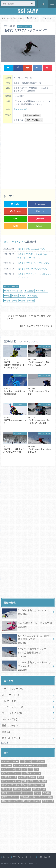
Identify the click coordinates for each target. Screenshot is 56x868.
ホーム (6, 857)
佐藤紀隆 (22, 777)
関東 (29, 801)
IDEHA (28, 761)
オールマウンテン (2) (13, 689)
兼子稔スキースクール (11, 781)
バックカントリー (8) (13, 707)
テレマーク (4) (9, 701)
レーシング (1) (9, 719)
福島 (24, 296)
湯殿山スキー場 (39, 789)
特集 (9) (6, 732)
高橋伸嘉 (37, 801)
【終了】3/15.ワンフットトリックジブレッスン (34, 276)
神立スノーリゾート (10, 797)
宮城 (24, 781)
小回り (31, 781)
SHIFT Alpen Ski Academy (24, 765)
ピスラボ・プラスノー (11, 773)
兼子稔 (41, 777)
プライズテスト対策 (14, 291)
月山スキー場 (7, 785)
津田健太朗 (7, 789)
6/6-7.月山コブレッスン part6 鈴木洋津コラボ (27, 639)
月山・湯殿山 (21, 785)
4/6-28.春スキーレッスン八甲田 (27, 625)
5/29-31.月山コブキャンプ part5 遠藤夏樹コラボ (27, 653)
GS (22, 761)
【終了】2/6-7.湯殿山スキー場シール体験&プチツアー (29, 317)
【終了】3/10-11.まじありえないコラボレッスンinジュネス (34, 256)
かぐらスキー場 (8, 769)
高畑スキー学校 (20, 109)
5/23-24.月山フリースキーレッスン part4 (27, 666)
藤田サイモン (13, 801)
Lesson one (7, 765)
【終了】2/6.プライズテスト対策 (34, 326)
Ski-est (39, 765)
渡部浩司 (17, 789)
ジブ (31, 769)
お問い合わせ (42, 4)
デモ (37, 769)
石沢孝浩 (46, 793)
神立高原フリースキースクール (33, 797)
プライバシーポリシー (23, 857)
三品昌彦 (30, 291)
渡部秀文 (27, 789)
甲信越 (38, 793)
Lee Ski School (39, 761)
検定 (16, 296)
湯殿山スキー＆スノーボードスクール (17, 793)
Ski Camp (17, 863)
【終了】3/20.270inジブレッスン (33, 269)
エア (19, 769)
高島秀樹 (33, 296)
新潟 (44, 781)
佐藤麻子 (32, 777)
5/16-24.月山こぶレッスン (27, 613)
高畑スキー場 (11, 301)
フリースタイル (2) (12, 713)
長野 (23, 801)
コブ (25, 769)
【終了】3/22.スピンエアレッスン (33, 263)
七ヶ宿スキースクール (31, 773)
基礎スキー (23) (10, 725)
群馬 (4, 801)
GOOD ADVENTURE (10, 761)
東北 (8, 296)
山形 (38, 781)
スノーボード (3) (11, 695)
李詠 (30, 785)
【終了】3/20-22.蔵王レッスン (32, 249)
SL (45, 765)
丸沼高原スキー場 (9, 777)
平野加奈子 (43, 291)
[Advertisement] (28, 155)
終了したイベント (14, 242)
